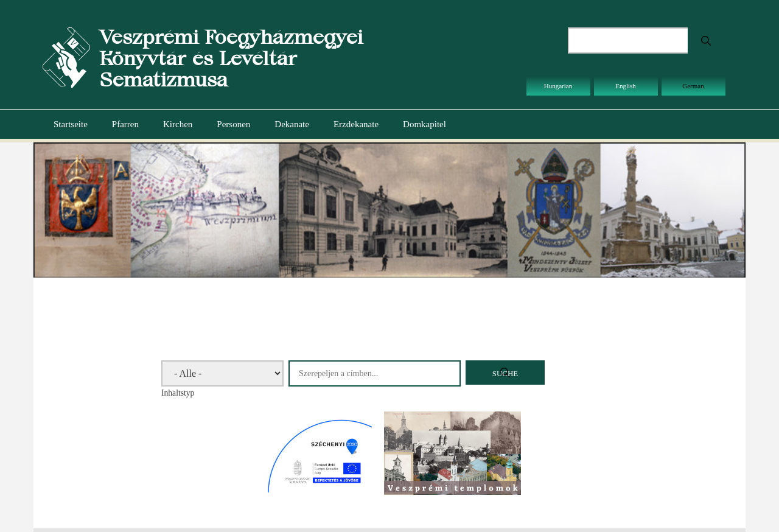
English (626, 86)
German (693, 86)
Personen (233, 124)
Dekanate (292, 124)
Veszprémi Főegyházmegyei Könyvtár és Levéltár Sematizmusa (231, 58)
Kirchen (178, 124)
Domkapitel (424, 124)
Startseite (71, 124)
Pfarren (125, 124)
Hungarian (558, 86)
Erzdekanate (356, 124)
